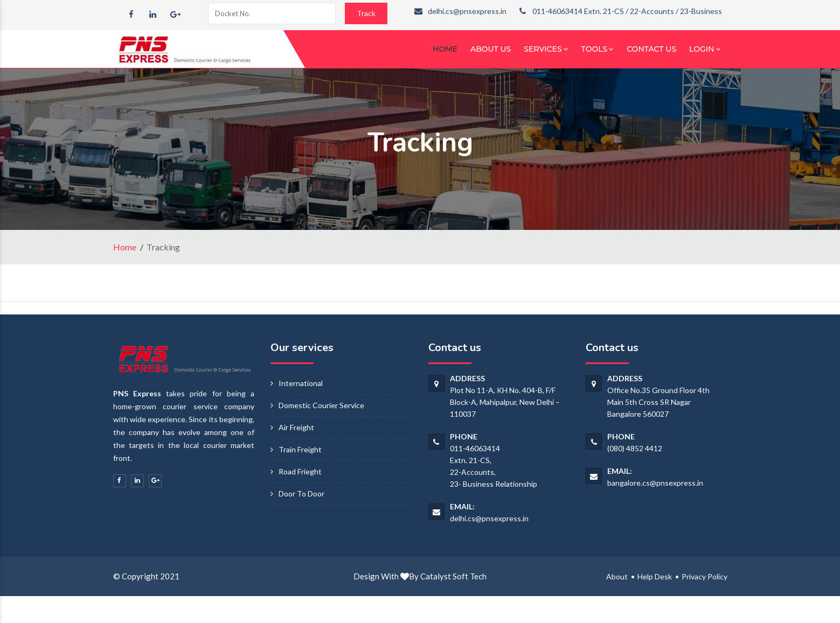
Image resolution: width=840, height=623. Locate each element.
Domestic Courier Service (321, 405)
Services (546, 49)
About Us (491, 49)
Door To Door (301, 493)
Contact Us (651, 49)
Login (705, 49)
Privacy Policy (704, 576)
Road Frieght (300, 471)
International (301, 383)
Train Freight (300, 449)
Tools (598, 49)
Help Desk (655, 576)
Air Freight (296, 427)
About (617, 576)
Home (445, 49)
